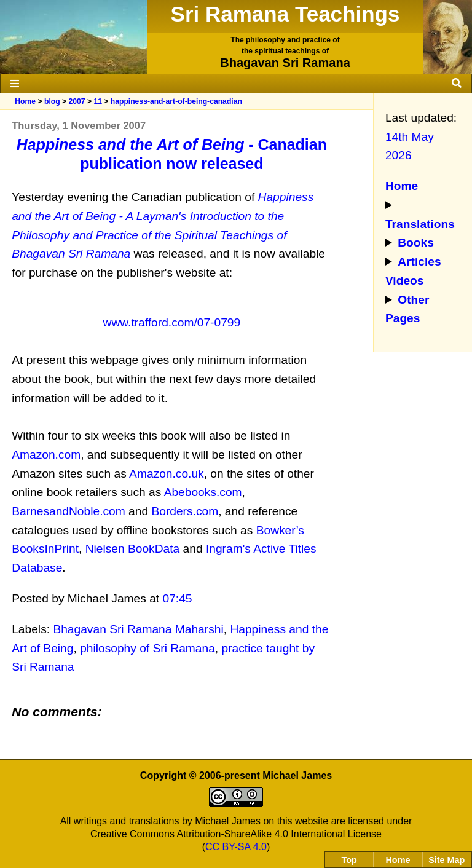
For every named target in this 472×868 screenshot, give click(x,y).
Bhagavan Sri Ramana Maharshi (138, 629)
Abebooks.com (203, 492)
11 (98, 101)
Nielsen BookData (133, 549)
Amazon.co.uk (167, 474)
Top (349, 860)
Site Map (446, 860)
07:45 (178, 598)
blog (52, 101)
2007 (77, 101)
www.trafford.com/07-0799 (172, 322)
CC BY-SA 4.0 (236, 847)
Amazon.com (46, 455)
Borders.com (185, 511)
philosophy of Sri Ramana (147, 648)
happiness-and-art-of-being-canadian (176, 101)
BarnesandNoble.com (69, 511)
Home (25, 101)
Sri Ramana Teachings (285, 14)
